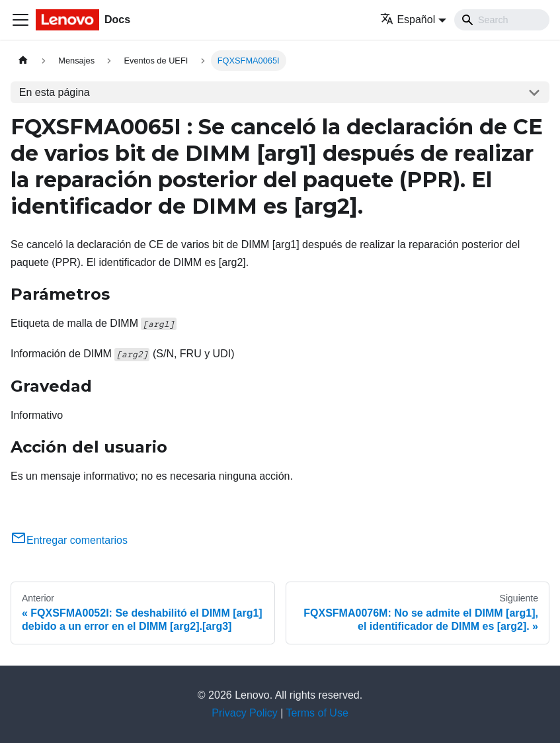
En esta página (55, 92)
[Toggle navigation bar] (20, 20)
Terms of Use (317, 713)
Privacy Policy (245, 713)
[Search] (502, 20)
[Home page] (23, 61)
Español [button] (408, 20)
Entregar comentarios (69, 540)
